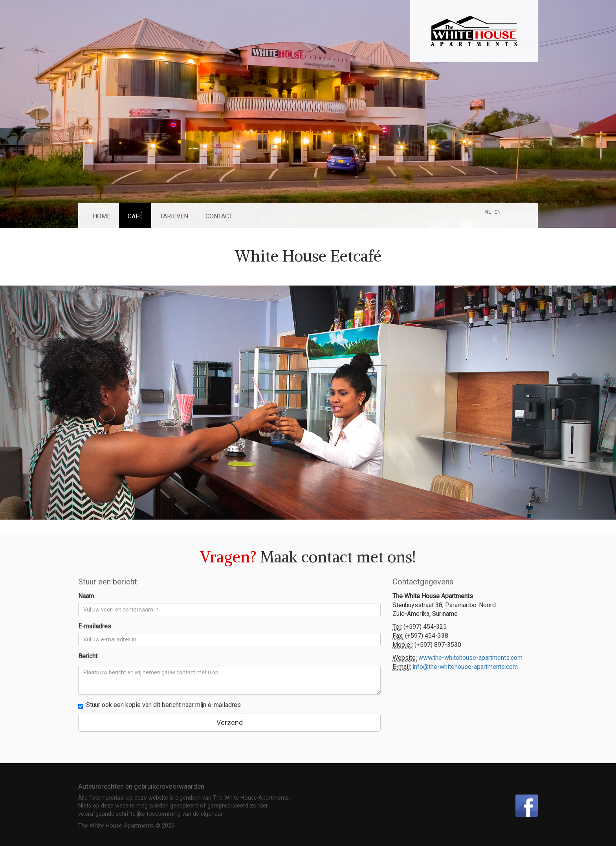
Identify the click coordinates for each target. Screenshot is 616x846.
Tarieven (174, 216)
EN (498, 212)
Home (102, 216)
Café (135, 216)
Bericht (88, 656)
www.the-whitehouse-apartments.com (470, 658)
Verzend (230, 722)
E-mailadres (95, 626)
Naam (86, 596)
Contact (219, 216)
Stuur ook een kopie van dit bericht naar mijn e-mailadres (159, 705)
